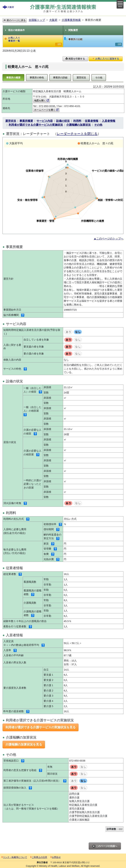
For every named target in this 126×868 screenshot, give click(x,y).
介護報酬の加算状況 (79, 125)
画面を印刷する (75, 59)
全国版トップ (37, 20)
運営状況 (81, 78)
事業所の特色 (37, 78)
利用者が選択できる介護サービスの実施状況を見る (41, 727)
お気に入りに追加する (106, 59)
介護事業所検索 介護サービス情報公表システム (63, 9)
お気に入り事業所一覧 (33, 41)
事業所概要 (26, 121)
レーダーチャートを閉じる (77, 134)
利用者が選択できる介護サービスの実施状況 (36, 125)
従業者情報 (92, 121)
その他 (99, 78)
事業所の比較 (93, 42)
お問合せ (56, 857)
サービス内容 (45, 121)
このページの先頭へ (105, 846)
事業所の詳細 (60, 78)
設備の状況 (63, 121)
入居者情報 (109, 121)
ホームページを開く (46, 110)
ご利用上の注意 (39, 857)
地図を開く (42, 101)
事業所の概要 (13, 78)
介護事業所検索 (71, 20)
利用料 (77, 121)
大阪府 (53, 20)
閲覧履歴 (72, 30)
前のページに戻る (15, 20)
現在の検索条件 (15, 30)
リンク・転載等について (14, 857)
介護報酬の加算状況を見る (24, 745)
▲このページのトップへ (109, 239)
